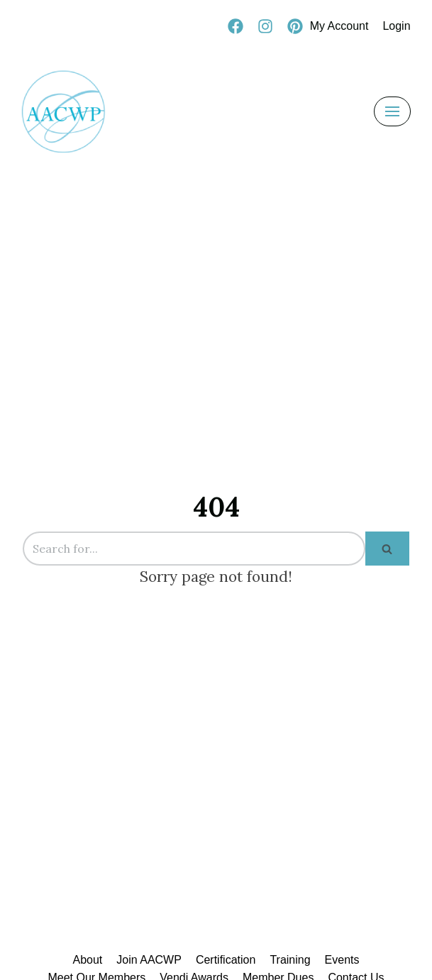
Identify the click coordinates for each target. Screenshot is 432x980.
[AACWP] (64, 111)
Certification (226, 960)
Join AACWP (149, 960)
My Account (339, 26)
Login (396, 26)
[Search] (194, 549)
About (87, 960)
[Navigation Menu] (392, 111)
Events (342, 960)
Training (290, 960)
